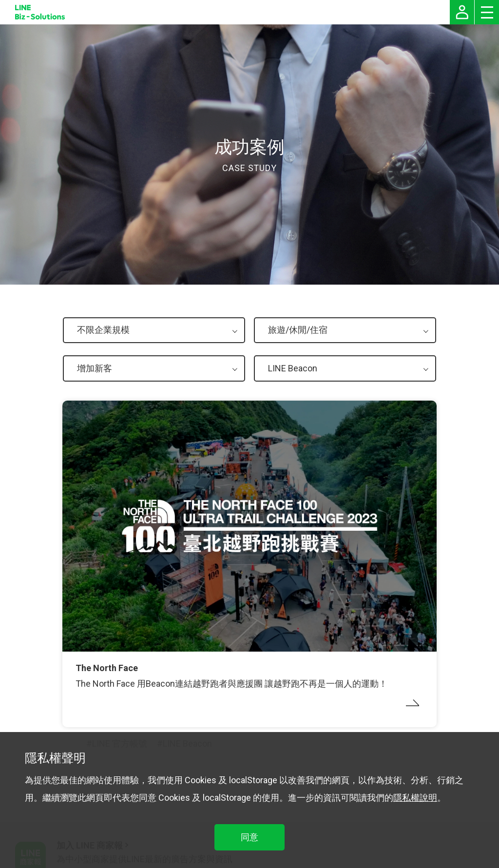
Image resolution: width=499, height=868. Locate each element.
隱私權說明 (415, 798)
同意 (249, 837)
